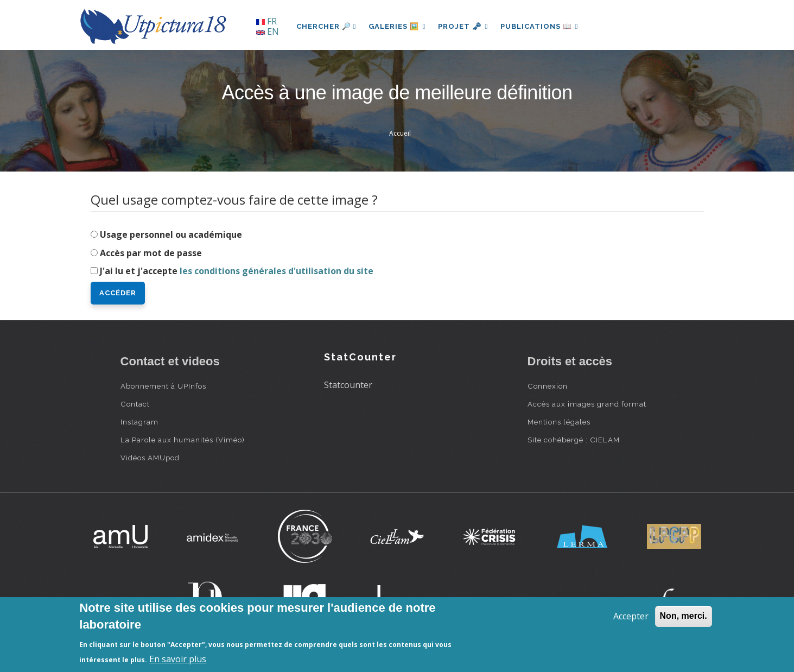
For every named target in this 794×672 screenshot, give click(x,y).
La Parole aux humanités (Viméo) (183, 440)
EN (268, 31)
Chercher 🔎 (326, 26)
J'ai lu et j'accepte (237, 271)
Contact (135, 404)
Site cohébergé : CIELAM (574, 440)
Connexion (548, 386)
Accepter (631, 616)
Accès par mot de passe (151, 253)
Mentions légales (559, 422)
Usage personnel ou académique (171, 234)
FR (266, 21)
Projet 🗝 (464, 26)
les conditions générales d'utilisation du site (277, 271)
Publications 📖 (542, 26)
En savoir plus (178, 659)
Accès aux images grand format (587, 404)
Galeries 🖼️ (398, 26)
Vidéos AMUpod (150, 458)
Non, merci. (684, 616)
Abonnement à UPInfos (163, 386)
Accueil (400, 133)
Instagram (139, 422)
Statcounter (348, 385)
